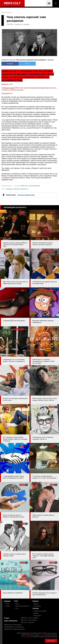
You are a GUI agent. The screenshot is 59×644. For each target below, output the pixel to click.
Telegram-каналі (8, 88)
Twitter (22, 64)
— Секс (16, 608)
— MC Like (7, 604)
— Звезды (7, 606)
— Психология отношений (21, 606)
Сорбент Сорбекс (26, 637)
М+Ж (16, 601)
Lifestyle (36, 608)
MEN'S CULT (29, 620)
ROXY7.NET (29, 618)
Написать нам (51, 641)
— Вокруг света (37, 616)
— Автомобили (37, 606)
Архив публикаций (11, 621)
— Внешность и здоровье (39, 611)
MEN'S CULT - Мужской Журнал (30, 186)
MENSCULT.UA (13, 625)
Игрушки (35, 601)
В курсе (7, 618)
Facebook (8, 64)
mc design (42, 635)
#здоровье (9, 189)
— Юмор (17, 604)
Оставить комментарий (26, 195)
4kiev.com (27, 622)
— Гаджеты (36, 604)
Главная (4, 12)
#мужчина (24, 189)
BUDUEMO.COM (14, 629)
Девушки (7, 601)
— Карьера (35, 613)
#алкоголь (16, 189)
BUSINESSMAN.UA (14, 627)
